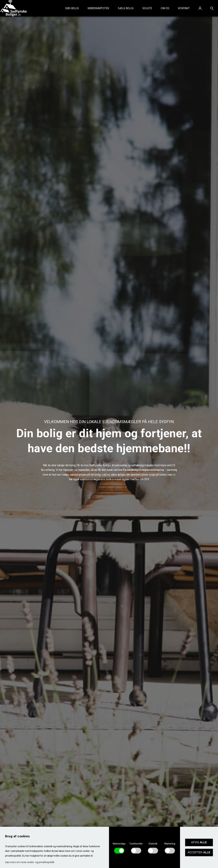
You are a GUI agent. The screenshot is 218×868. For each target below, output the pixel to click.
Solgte (147, 8)
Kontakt (184, 8)
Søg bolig (72, 8)
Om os (165, 8)
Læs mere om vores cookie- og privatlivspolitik (30, 862)
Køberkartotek (98, 8)
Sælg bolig (126, 8)
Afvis (199, 842)
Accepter (199, 852)
